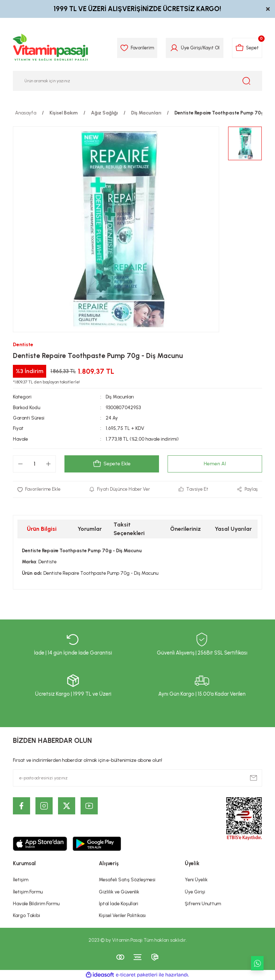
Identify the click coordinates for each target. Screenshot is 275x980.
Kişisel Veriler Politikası (122, 915)
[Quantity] (34, 464)
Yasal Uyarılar (233, 529)
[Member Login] (173, 48)
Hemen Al (215, 464)
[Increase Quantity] (48, 464)
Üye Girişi (195, 892)
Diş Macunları (120, 397)
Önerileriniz (185, 529)
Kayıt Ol (210, 48)
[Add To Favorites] (39, 489)
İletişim (21, 879)
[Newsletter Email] (137, 778)
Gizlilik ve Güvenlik (119, 892)
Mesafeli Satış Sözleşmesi (127, 879)
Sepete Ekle (112, 464)
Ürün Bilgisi (42, 529)
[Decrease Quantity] (20, 464)
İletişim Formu (28, 892)
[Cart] (247, 48)
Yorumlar (90, 529)
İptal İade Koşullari (119, 903)
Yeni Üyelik (196, 879)
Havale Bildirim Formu (36, 903)
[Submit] (254, 778)
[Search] (137, 81)
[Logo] (51, 48)
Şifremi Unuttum (203, 903)
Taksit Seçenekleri (129, 529)
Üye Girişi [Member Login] (190, 48)
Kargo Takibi (26, 915)
